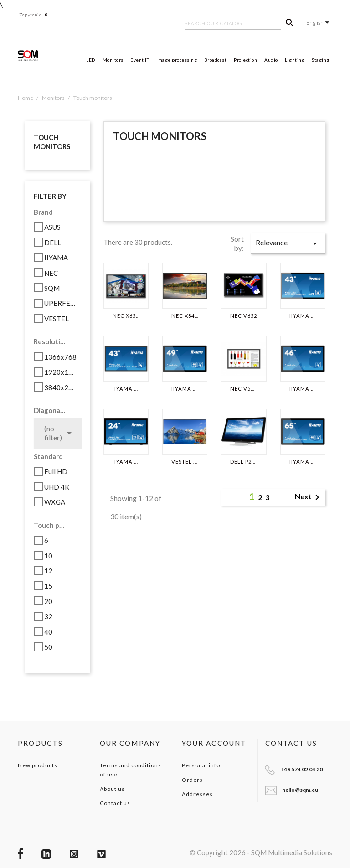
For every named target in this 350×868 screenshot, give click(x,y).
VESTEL (57, 319)
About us (112, 789)
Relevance (288, 243)
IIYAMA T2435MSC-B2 (126, 462)
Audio (271, 60)
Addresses (197, 794)
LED (91, 60)
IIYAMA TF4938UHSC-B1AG (185, 389)
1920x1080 (61, 372)
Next (309, 497)
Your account (214, 743)
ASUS (52, 227)
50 (48, 647)
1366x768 (60, 357)
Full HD (56, 471)
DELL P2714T (244, 462)
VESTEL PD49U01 (185, 462)
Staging (321, 60)
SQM (52, 288)
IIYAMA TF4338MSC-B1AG (303, 316)
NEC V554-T (244, 389)
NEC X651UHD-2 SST (126, 316)
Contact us (115, 803)
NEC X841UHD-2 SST (185, 316)
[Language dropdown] (319, 23)
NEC (51, 273)
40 (48, 632)
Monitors (113, 60)
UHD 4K (57, 487)
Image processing (177, 60)
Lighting (295, 60)
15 (48, 586)
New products (38, 765)
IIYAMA (56, 258)
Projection (245, 60)
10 (48, 556)
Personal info (201, 765)
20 (48, 601)
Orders (192, 780)
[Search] (233, 24)
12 (48, 571)
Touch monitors (52, 142)
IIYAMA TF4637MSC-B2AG (303, 389)
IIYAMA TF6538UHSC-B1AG (303, 462)
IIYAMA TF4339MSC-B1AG (126, 389)
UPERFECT (61, 303)
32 (48, 616)
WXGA (55, 502)
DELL (53, 243)
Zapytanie (33, 15)
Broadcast (216, 60)
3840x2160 (61, 387)
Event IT (140, 60)
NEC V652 (244, 316)
